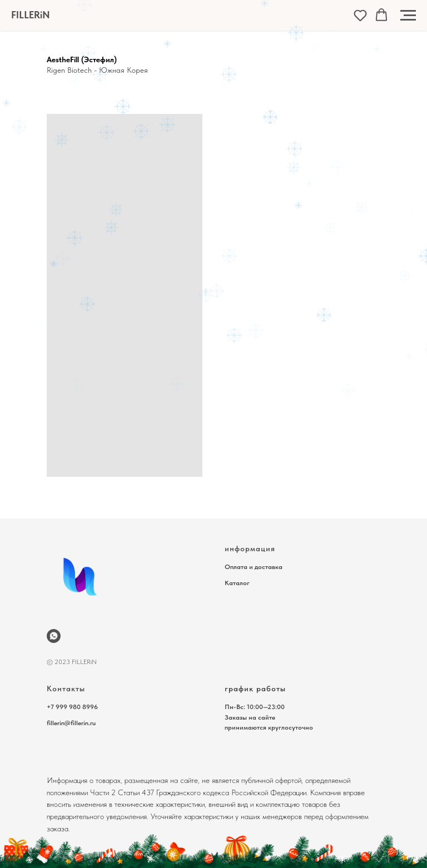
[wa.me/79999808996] (54, 636)
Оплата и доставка (254, 567)
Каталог (237, 583)
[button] (360, 15)
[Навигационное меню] (408, 16)
